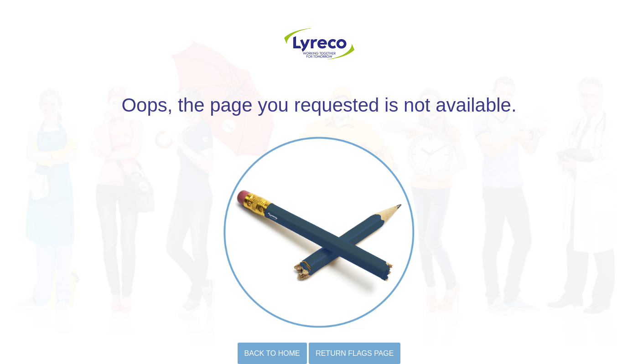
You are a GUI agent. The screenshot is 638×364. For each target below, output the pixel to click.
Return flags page (355, 353)
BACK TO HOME (272, 353)
